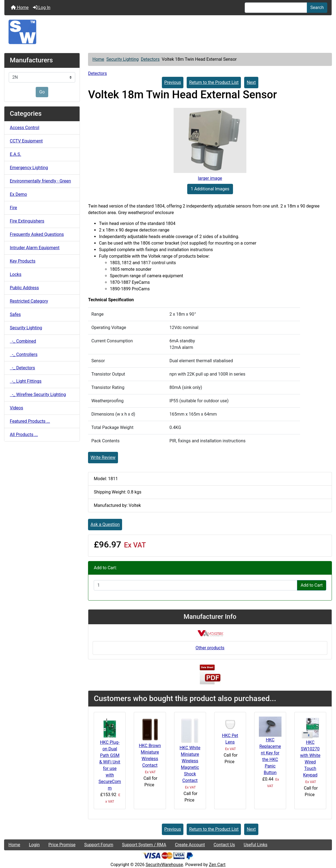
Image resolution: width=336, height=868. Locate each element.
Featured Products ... (30, 421)
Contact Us (224, 845)
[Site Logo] (168, 32)
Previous (173, 82)
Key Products (23, 261)
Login (34, 845)
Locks (16, 274)
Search (317, 7)
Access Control (25, 128)
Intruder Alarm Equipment (35, 248)
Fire (13, 208)
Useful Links (255, 845)
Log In (42, 7)
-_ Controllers (24, 354)
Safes (15, 314)
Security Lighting (122, 59)
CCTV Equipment (26, 141)
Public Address (24, 288)
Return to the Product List (214, 82)
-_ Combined (23, 341)
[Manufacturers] (42, 77)
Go (42, 92)
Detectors (150, 59)
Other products (210, 648)
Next (251, 82)
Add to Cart (312, 585)
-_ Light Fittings (26, 381)
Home (20, 7)
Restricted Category (29, 301)
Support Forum (99, 845)
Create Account (190, 845)
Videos (16, 408)
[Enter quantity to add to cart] (196, 585)
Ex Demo (18, 194)
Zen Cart (217, 865)
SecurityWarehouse (164, 865)
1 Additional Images (210, 189)
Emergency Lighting (29, 168)
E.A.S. (16, 154)
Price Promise (62, 845)
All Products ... (24, 435)
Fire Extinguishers (27, 221)
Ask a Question (105, 524)
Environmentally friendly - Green (40, 181)
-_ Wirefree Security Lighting (38, 395)
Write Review (103, 457)
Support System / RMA (144, 845)
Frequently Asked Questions (37, 234)
